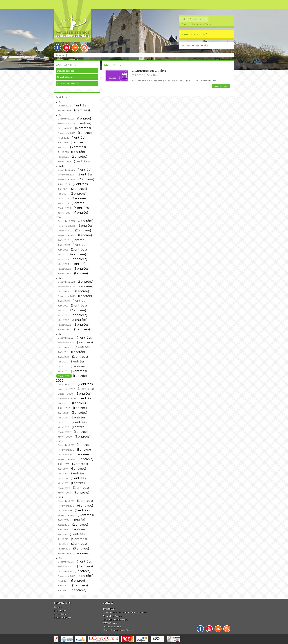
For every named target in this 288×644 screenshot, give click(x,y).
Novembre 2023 (66, 226)
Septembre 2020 (67, 399)
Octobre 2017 (65, 571)
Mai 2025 (63, 147)
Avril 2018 (63, 539)
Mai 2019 (62, 474)
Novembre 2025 (66, 123)
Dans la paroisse (66, 71)
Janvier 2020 (65, 437)
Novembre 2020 (66, 389)
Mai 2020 (63, 418)
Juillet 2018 (64, 525)
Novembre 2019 (66, 450)
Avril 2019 (63, 478)
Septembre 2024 (67, 179)
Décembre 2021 (66, 338)
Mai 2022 (63, 310)
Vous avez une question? (195, 34)
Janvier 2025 (64, 162)
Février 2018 (64, 549)
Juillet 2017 (64, 586)
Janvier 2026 (65, 110)
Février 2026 (64, 106)
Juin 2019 (63, 469)
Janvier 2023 (65, 274)
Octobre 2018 (65, 510)
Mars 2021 (63, 371)
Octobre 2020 (65, 394)
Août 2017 (63, 581)
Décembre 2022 (66, 282)
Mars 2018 (63, 544)
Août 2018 (63, 520)
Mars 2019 (63, 483)
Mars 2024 (63, 203)
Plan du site (60, 611)
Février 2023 (64, 269)
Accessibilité (60, 614)
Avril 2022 (63, 315)
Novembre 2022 (66, 287)
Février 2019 (64, 488)
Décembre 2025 (66, 119)
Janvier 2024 (65, 213)
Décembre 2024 (66, 170)
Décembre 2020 (66, 384)
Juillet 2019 (64, 464)
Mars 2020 (63, 427)
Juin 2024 (63, 189)
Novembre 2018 (66, 506)
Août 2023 (63, 240)
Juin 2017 (63, 590)
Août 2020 (64, 403)
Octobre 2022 (65, 291)
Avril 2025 (63, 152)
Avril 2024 (63, 198)
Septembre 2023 (67, 235)
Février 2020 (64, 432)
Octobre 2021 (65, 347)
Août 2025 (63, 138)
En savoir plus (221, 86)
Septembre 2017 (66, 576)
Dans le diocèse (65, 77)
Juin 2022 (63, 306)
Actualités (61, 55)
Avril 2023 (63, 259)
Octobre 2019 (65, 455)
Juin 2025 (63, 143)
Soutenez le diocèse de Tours (196, 24)
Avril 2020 (63, 422)
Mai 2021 (62, 362)
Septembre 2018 (66, 515)
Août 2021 (63, 352)
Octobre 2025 (65, 128)
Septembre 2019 (66, 459)
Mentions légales (63, 617)
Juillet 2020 (64, 408)
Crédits (58, 607)
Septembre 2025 (66, 133)
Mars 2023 (63, 264)
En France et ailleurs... (69, 83)
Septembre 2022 (67, 296)
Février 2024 (64, 208)
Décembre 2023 (66, 221)
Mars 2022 (63, 320)
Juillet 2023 (64, 245)
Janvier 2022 (65, 330)
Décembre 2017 (66, 562)
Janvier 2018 (64, 553)
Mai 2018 (62, 534)
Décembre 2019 (66, 445)
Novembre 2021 (66, 343)
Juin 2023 (63, 250)
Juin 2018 (63, 530)
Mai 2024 (63, 194)
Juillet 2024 (64, 184)
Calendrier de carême (149, 71)
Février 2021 (64, 376)
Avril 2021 (63, 366)
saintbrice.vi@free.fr (124, 630)
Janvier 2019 (64, 493)
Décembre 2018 (66, 501)
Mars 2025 (63, 157)
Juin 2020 (63, 413)
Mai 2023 (63, 254)
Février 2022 (64, 325)
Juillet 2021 (64, 357)
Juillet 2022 (64, 301)
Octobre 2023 (65, 231)
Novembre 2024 (66, 175)
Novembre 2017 (66, 566)
